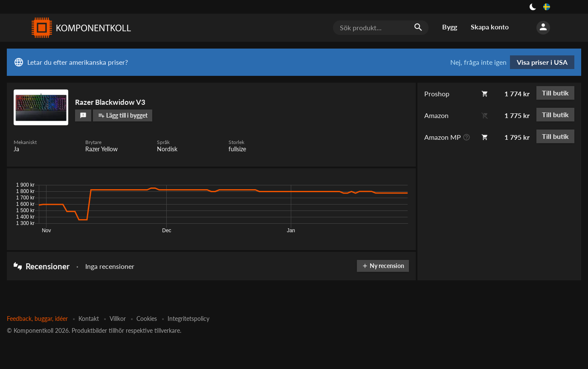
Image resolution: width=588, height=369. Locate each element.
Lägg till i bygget (123, 115)
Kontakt (89, 319)
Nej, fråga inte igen (478, 62)
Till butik (555, 93)
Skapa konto (490, 27)
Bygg (450, 27)
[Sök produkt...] (381, 28)
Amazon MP (443, 137)
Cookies (147, 319)
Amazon (436, 115)
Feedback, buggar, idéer (37, 319)
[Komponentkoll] (79, 28)
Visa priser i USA (542, 62)
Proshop (437, 94)
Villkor (118, 319)
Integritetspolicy (188, 319)
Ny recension (383, 266)
